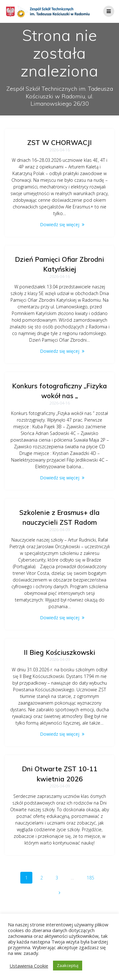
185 (93, 877)
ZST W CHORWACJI (60, 142)
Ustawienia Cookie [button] (29, 966)
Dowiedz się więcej (60, 224)
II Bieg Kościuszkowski (60, 652)
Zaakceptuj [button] (68, 965)
